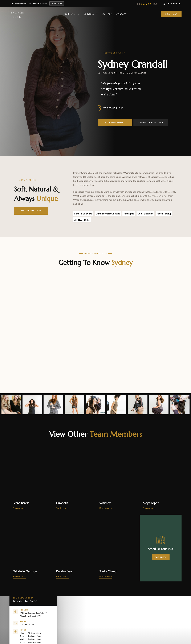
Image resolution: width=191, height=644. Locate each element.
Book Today (57, 4)
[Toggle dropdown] (78, 14)
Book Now (171, 14)
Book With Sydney (115, 122)
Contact (121, 14)
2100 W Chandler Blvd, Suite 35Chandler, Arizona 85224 (34, 615)
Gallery (107, 14)
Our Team (70, 14)
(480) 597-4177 (27, 625)
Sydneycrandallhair (151, 122)
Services (89, 14)
